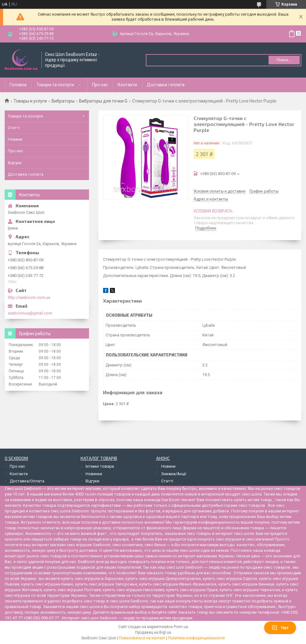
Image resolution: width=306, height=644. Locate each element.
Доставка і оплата (166, 85)
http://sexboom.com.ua (29, 297)
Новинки (94, 474)
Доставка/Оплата (27, 481)
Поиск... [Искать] (284, 60)
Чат (280, 628)
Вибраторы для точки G (103, 101)
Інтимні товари (100, 466)
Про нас (100, 85)
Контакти (127, 85)
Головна (18, 85)
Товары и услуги (30, 101)
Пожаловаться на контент (142, 638)
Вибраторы (63, 101)
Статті (14, 128)
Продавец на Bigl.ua (153, 632)
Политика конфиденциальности (196, 638)
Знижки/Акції (174, 474)
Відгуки (15, 163)
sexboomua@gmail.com (30, 313)
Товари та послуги (55, 85)
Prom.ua (181, 627)
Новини (15, 139)
